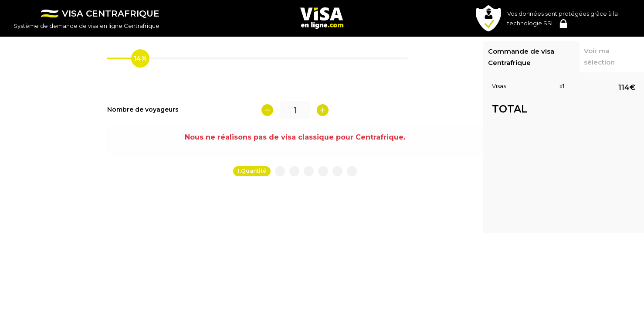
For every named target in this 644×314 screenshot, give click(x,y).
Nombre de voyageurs (143, 109)
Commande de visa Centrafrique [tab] (521, 57)
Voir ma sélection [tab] (599, 56)
